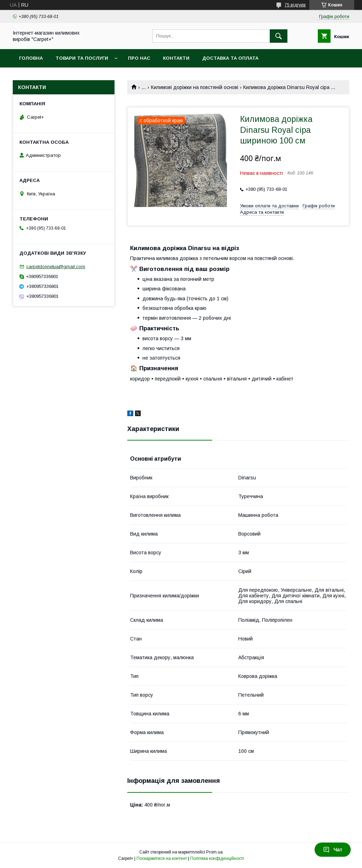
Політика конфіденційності (217, 858)
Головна (31, 58)
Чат (333, 850)
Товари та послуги (82, 58)
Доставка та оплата (230, 58)
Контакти (176, 58)
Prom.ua (214, 852)
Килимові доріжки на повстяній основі (195, 87)
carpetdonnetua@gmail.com (56, 267)
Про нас (139, 58)
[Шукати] (279, 36)
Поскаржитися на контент (162, 858)
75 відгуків (295, 5)
